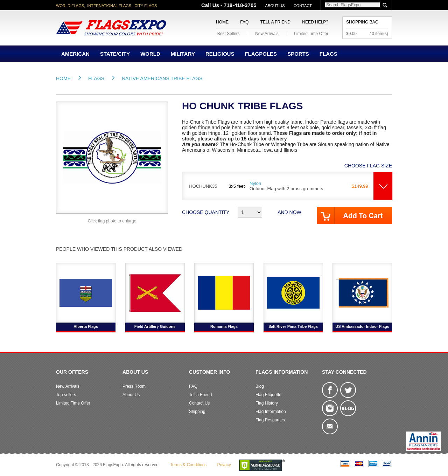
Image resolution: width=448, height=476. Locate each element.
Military (183, 54)
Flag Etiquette (268, 395)
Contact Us (199, 403)
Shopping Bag (362, 22)
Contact (303, 6)
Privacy (224, 465)
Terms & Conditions (188, 465)
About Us (275, 6)
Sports (298, 54)
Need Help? (315, 22)
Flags (328, 54)
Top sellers (66, 395)
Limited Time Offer (311, 34)
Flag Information (271, 412)
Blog (260, 386)
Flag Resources (270, 420)
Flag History (267, 403)
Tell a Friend (275, 22)
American (75, 54)
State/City (115, 54)
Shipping (197, 412)
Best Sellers (229, 34)
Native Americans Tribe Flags (162, 78)
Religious (220, 54)
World (150, 54)
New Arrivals (267, 34)
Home (222, 22)
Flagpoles (261, 54)
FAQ (244, 22)
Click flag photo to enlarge (112, 221)
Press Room (134, 386)
